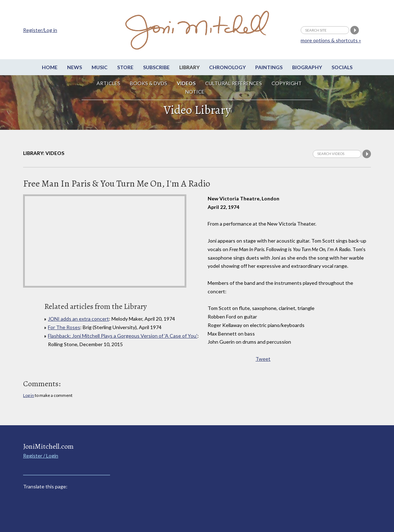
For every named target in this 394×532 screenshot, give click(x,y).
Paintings (269, 67)
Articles (108, 83)
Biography (307, 67)
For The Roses (64, 327)
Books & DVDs (149, 83)
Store (125, 67)
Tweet (263, 359)
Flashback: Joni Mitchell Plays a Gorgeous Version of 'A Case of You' (123, 336)
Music (100, 67)
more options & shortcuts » (331, 40)
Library (189, 67)
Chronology (227, 67)
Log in (29, 395)
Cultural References (234, 83)
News (75, 67)
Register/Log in (40, 30)
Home (50, 67)
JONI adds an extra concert (78, 319)
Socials (342, 67)
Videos (186, 83)
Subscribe (156, 67)
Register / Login (41, 456)
